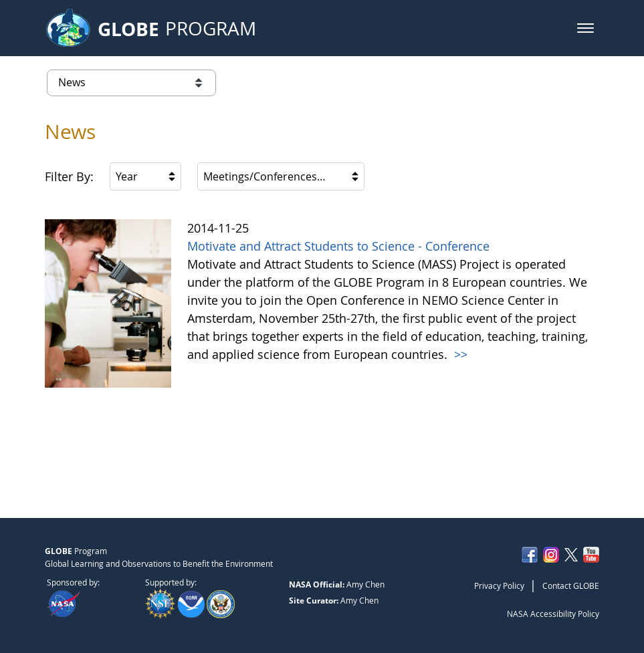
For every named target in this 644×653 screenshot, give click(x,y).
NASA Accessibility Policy (553, 614)
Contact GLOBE (571, 585)
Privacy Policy (499, 585)
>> (459, 354)
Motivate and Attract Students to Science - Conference (338, 246)
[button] (585, 28)
